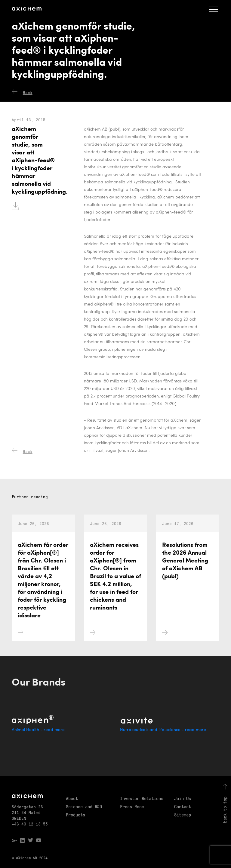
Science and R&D (84, 806)
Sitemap (183, 815)
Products (75, 815)
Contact (183, 806)
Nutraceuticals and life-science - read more (163, 730)
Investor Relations (142, 798)
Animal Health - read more (38, 730)
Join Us (183, 798)
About (72, 798)
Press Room (132, 806)
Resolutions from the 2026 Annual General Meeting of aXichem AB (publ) (185, 589)
